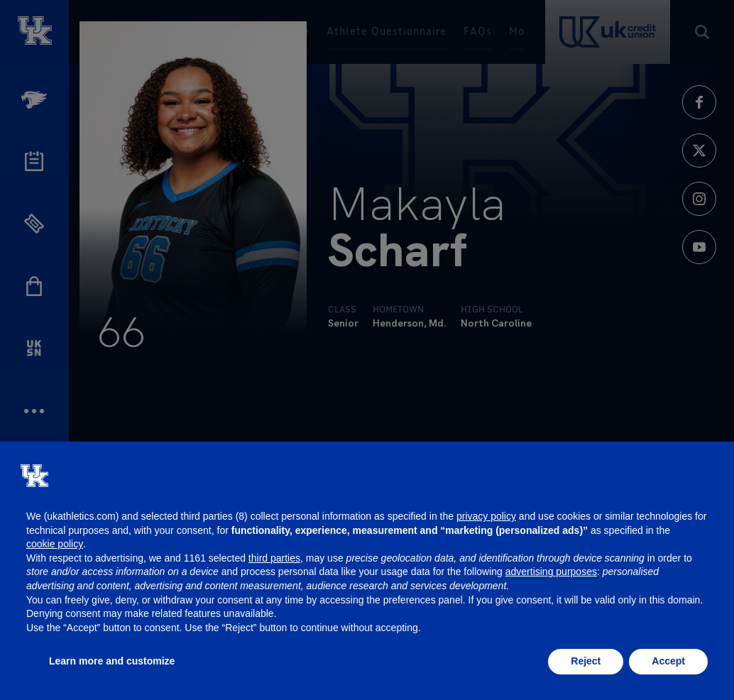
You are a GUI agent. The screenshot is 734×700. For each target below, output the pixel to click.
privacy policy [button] (486, 516)
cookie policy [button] (55, 544)
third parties (274, 558)
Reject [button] (586, 661)
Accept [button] (668, 661)
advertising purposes (551, 572)
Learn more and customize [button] (112, 661)
